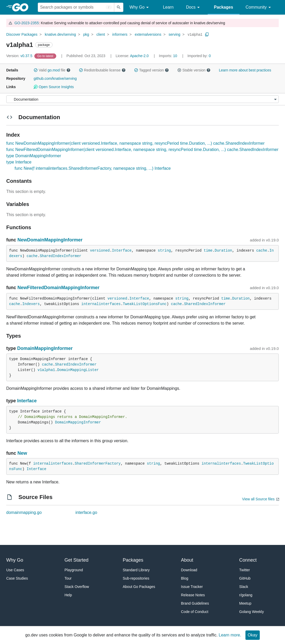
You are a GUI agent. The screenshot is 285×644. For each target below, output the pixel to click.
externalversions (148, 34)
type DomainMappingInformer (34, 156)
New (22, 453)
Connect (248, 560)
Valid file (52, 70)
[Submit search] (119, 7)
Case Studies (17, 578)
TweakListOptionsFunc (145, 304)
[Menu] (142, 99)
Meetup (245, 603)
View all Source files (258, 499)
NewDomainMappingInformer (50, 240)
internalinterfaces (101, 304)
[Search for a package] (76, 7)
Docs (194, 7)
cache (262, 251)
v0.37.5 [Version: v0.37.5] (20, 56)
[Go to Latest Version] (46, 56)
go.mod (54, 70)
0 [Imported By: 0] (199, 56)
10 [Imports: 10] (169, 56)
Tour (68, 578)
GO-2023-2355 (27, 23)
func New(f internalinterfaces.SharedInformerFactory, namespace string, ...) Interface (93, 168)
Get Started (77, 560)
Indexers (31, 304)
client (101, 34)
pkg (86, 34)
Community (259, 7)
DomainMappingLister (78, 370)
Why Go (140, 7)
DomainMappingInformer (45, 348)
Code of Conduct (195, 612)
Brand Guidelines (195, 603)
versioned (100, 251)
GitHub (245, 578)
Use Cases (15, 570)
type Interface (19, 162)
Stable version (194, 70)
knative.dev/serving (60, 34)
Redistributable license (102, 70)
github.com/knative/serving (55, 78)
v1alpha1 (195, 34)
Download (189, 570)
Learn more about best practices (245, 70)
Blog (185, 578)
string (164, 251)
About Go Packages (139, 587)
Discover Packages (22, 34)
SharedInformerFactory (98, 464)
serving (175, 34)
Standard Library (136, 570)
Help (68, 595)
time (208, 251)
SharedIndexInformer (61, 256)
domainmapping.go (24, 512)
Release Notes (193, 595)
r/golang (246, 595)
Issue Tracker (192, 587)
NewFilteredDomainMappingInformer (58, 288)
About (187, 560)
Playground (74, 570)
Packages (224, 7)
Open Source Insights (54, 87)
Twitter (245, 570)
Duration (223, 251)
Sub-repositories (136, 578)
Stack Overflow (77, 587)
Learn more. (230, 635)
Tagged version (151, 70)
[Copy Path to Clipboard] (207, 34)
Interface (122, 251)
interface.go (86, 512)
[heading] (22, 7)
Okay (253, 635)
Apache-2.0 (139, 56)
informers (120, 34)
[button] (36, 70)
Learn (168, 7)
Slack (244, 587)
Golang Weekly (252, 612)
